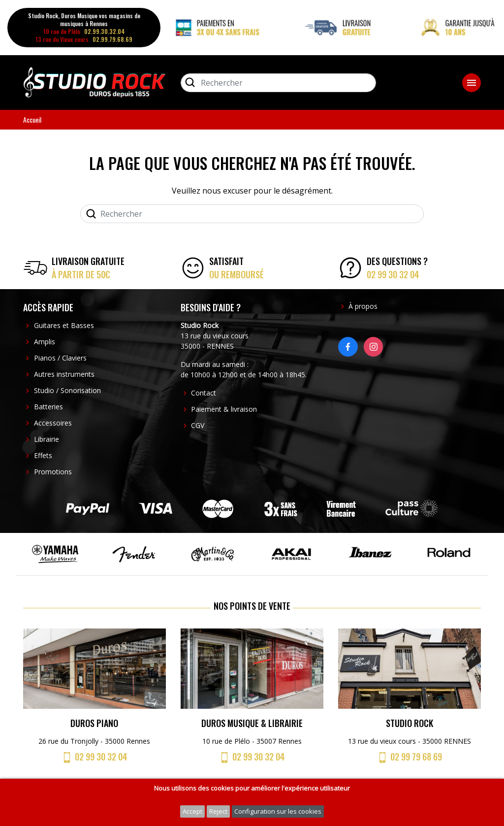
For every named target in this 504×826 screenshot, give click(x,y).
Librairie (47, 439)
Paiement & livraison (224, 409)
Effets (43, 455)
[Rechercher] (278, 83)
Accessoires (53, 423)
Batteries (48, 407)
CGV (198, 425)
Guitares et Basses (64, 325)
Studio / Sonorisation (67, 390)
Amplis (45, 342)
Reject (218, 811)
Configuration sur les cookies (278, 811)
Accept (192, 811)
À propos (363, 306)
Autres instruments (64, 374)
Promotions (53, 472)
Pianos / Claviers (60, 358)
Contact (204, 393)
